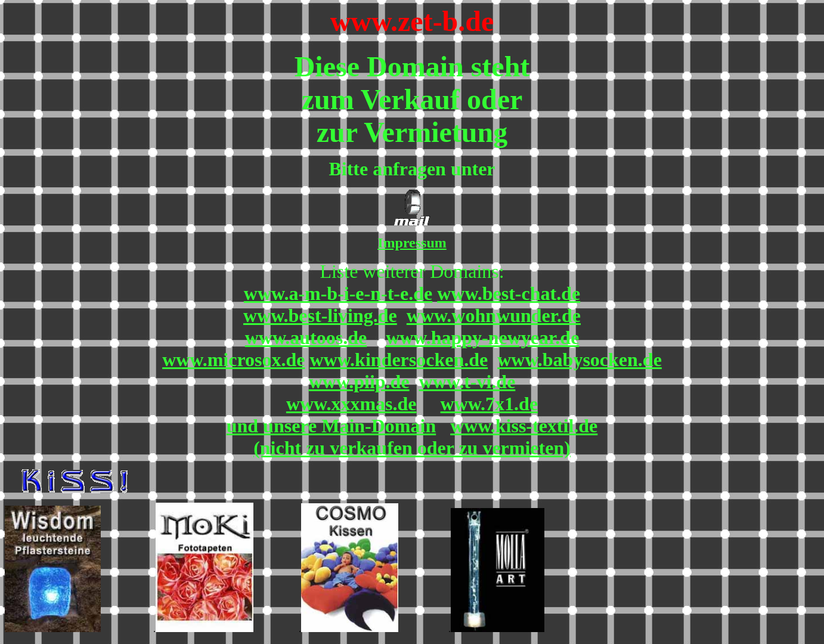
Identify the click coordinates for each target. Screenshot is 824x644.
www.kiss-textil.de (524, 426)
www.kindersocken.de (399, 360)
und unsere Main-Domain (331, 426)
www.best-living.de (320, 315)
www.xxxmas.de (351, 404)
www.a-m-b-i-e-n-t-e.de (338, 293)
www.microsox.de (233, 360)
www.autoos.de (306, 338)
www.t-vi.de (467, 382)
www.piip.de (359, 382)
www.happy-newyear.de (482, 338)
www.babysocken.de (580, 360)
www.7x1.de (490, 404)
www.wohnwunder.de (494, 315)
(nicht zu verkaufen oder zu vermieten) (412, 448)
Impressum (412, 243)
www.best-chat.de (509, 293)
